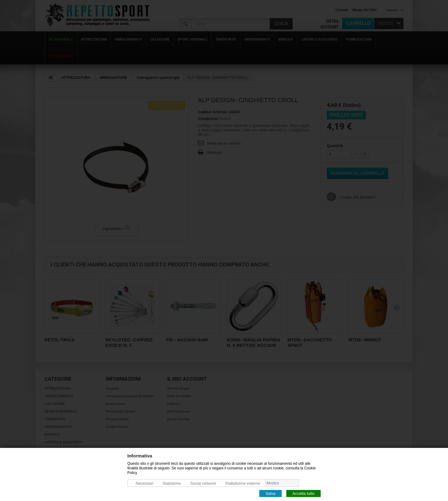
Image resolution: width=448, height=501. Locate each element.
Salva (270, 493)
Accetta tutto (303, 493)
